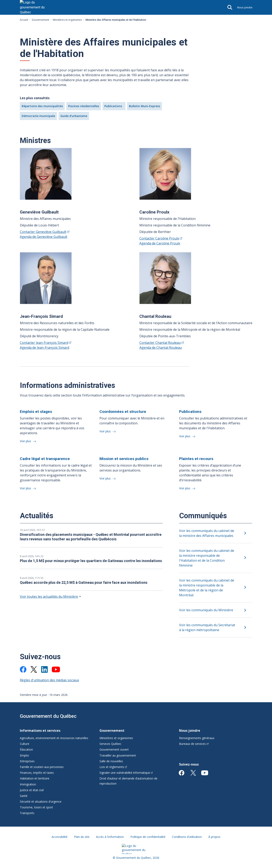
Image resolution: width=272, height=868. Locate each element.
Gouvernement (40, 20)
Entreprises (27, 761)
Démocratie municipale (38, 116)
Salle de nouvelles (111, 761)
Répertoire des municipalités (42, 106)
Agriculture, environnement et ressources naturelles (54, 738)
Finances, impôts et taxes (37, 773)
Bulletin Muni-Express (144, 106)
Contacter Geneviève (45, 232)
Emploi (24, 755)
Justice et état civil (32, 790)
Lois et (113, 767)
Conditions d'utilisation (187, 837)
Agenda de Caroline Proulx (160, 243)
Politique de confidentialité (148, 837)
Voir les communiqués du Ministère (206, 610)
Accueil (24, 20)
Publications (113, 106)
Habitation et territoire (35, 778)
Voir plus (26, 441)
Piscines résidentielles (84, 106)
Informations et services (40, 731)
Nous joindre (245, 7)
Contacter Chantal (162, 343)
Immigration (28, 784)
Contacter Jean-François (46, 343)
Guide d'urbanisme (74, 116)
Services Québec (110, 744)
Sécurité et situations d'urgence (41, 802)
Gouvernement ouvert (114, 749)
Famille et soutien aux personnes (42, 767)
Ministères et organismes (67, 20)
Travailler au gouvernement (118, 755)
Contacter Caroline (161, 238)
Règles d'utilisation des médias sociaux (49, 680)
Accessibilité (60, 837)
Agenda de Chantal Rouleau (161, 348)
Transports (27, 813)
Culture (25, 744)
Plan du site (82, 837)
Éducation (26, 749)
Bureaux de (194, 744)
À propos (214, 837)
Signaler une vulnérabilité (126, 773)
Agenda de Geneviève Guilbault (44, 237)
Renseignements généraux (197, 738)
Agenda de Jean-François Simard (45, 348)
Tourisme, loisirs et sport (36, 807)
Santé (24, 796)
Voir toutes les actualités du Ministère (49, 596)
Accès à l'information (110, 837)
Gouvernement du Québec (48, 716)
